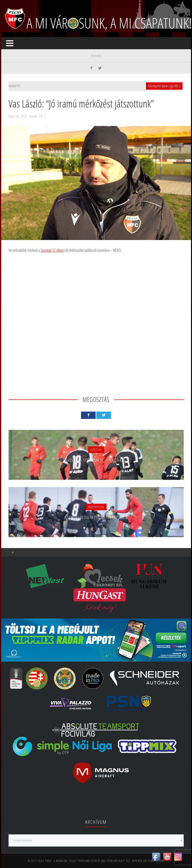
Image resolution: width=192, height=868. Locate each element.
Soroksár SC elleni (52, 250)
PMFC (49, 861)
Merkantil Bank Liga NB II (164, 86)
